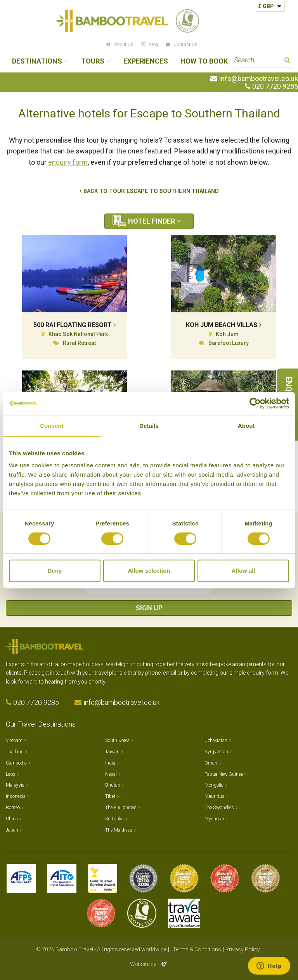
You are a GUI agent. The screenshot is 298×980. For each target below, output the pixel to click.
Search (287, 61)
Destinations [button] (37, 61)
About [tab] (246, 426)
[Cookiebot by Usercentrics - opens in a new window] (255, 403)
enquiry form (68, 162)
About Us (124, 45)
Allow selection (149, 571)
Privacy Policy (243, 949)
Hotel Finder (152, 221)
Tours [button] (93, 61)
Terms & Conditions (197, 949)
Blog (153, 45)
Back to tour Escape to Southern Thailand (151, 191)
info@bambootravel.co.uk (259, 79)
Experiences (146, 61)
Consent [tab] (52, 426)
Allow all (243, 571)
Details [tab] (149, 426)
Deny (55, 571)
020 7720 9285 (275, 86)
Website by (149, 964)
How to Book (204, 61)
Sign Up (149, 608)
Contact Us (185, 45)
